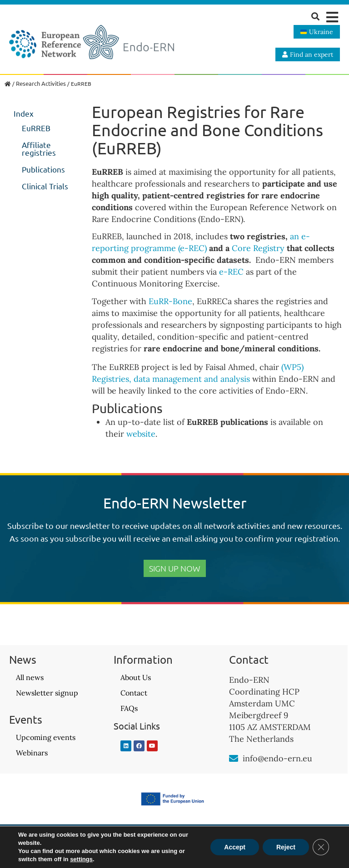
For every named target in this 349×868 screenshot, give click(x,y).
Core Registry (258, 248)
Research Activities (41, 83)
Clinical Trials (45, 186)
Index (24, 113)
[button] (332, 17)
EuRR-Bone (170, 301)
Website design (281, 844)
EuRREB (36, 128)
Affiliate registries (39, 148)
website (141, 434)
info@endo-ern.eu (277, 758)
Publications (43, 169)
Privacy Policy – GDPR (174, 848)
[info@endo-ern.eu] (234, 759)
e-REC (231, 272)
